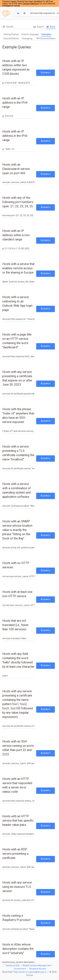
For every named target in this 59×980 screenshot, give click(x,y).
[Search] (42, 13)
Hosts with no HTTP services (16, 565)
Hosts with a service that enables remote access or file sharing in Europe (18, 268)
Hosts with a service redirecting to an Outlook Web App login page (17, 304)
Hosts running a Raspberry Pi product (16, 918)
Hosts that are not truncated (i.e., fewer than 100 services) (15, 625)
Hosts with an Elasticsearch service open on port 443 (16, 169)
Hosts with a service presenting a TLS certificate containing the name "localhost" (18, 453)
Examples (46, 34)
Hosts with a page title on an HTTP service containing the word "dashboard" (17, 341)
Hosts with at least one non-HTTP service (17, 594)
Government (20, 969)
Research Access (38, 969)
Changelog (27, 38)
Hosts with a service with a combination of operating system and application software (17, 490)
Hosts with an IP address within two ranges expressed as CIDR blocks (16, 67)
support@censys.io (37, 972)
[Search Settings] (25, 13)
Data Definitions (11, 38)
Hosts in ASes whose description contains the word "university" (18, 949)
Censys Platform (31, 4)
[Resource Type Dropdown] (18, 13)
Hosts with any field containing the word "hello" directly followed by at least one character (18, 660)
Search (46, 73)
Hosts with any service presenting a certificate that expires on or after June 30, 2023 (17, 378)
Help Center (19, 972)
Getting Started (11, 34)
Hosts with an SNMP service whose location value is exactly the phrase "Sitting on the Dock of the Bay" (17, 530)
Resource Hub (13, 965)
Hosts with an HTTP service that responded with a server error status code (17, 785)
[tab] (8, 27)
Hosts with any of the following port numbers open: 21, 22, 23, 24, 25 (18, 202)
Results (8, 27)
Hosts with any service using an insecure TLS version (17, 887)
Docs (51, 27)
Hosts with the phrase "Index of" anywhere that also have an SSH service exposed (18, 416)
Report (39, 27)
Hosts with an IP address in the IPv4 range (15, 103)
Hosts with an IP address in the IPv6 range (15, 136)
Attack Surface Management (37, 965)
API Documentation (46, 38)
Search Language (30, 34)
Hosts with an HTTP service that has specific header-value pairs (18, 821)
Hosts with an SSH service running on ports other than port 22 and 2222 (18, 748)
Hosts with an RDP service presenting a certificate (15, 854)
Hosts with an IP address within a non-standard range (16, 235)
